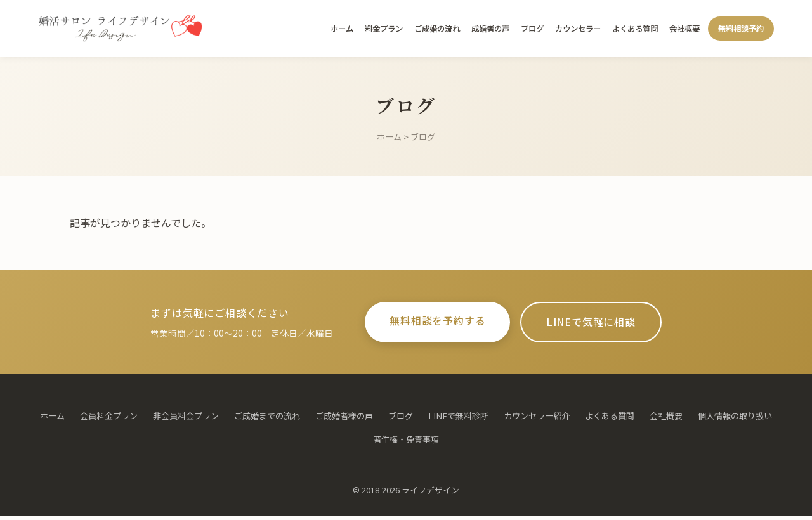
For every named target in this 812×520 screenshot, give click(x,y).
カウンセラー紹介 (537, 419)
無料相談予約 (741, 29)
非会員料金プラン (186, 419)
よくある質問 (635, 29)
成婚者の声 (490, 29)
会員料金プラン (109, 419)
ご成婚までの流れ (267, 419)
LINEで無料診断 (458, 419)
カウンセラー (578, 29)
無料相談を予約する (429, 323)
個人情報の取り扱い (735, 419)
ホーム (342, 29)
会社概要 (684, 29)
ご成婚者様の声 (344, 419)
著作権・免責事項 (406, 443)
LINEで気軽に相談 (599, 324)
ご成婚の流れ (437, 29)
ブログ (532, 29)
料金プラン (384, 29)
